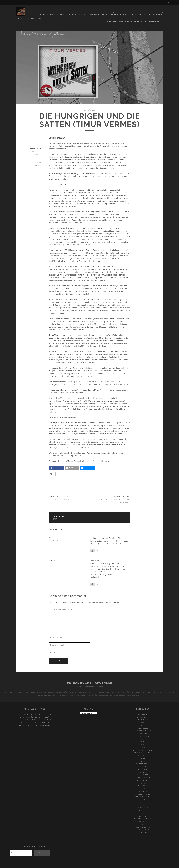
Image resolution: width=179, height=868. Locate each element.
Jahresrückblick (143, 755)
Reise (143, 804)
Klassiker (143, 760)
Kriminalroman (143, 769)
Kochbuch (143, 763)
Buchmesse (143, 719)
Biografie (143, 716)
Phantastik (143, 799)
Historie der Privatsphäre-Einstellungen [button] (103, 686)
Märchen (143, 782)
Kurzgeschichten (143, 771)
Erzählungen (143, 727)
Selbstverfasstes (153, 10)
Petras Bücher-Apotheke (89, 674)
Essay (143, 730)
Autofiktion (143, 711)
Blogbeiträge (34, 10)
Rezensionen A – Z (113, 683)
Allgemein (143, 705)
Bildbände (143, 714)
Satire (143, 815)
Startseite (127, 13)
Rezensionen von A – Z (132, 10)
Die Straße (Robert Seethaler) (35, 708)
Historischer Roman (143, 744)
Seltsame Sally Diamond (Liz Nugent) (35, 711)
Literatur (143, 777)
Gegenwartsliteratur (143, 741)
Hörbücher (89, 101)
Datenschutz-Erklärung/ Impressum (78, 10)
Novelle (143, 793)
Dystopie (143, 725)
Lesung (143, 774)
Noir (143, 791)
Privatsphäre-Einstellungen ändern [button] (64, 686)
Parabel (143, 796)
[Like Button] (51, 465)
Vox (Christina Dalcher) (60, 491)
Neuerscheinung (143, 788)
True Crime (143, 824)
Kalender (143, 758)
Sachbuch (143, 813)
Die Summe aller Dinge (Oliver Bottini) (35, 705)
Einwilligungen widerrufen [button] (138, 686)
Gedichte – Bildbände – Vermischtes (140, 683)
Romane (38, 145)
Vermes (38, 156)
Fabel (143, 733)
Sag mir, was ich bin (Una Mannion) (35, 716)
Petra (54, 510)
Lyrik (143, 780)
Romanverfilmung (143, 810)
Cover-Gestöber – (51, 10)
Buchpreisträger (143, 722)
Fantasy (143, 736)
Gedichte (143, 738)
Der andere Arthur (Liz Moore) (35, 714)
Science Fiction (143, 818)
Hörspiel (143, 749)
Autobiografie (143, 708)
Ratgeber (143, 802)
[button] (57, 459)
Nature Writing (143, 785)
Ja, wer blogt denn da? (109, 10)
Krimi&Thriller (143, 766)
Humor (143, 752)
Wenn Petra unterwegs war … (149, 13)
